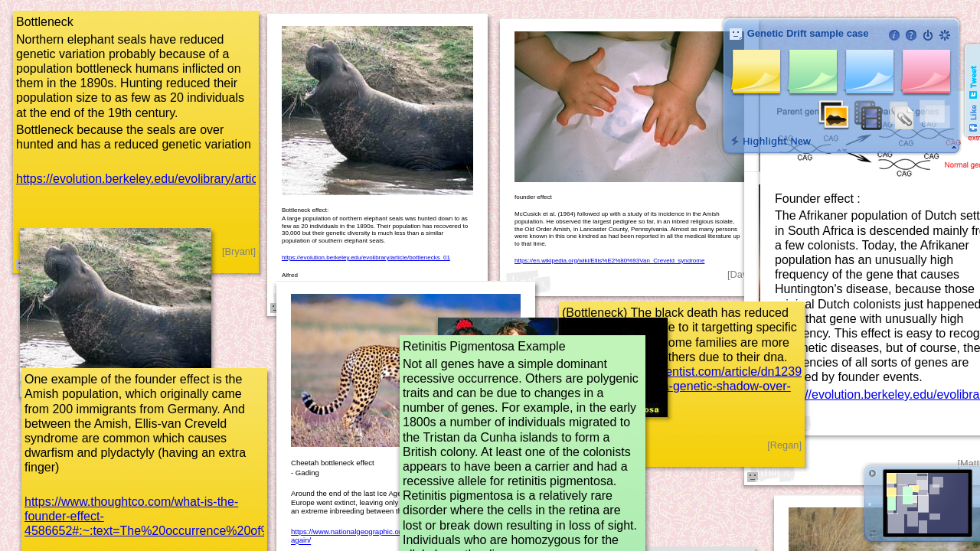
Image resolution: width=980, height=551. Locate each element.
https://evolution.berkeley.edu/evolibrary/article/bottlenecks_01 (185, 179)
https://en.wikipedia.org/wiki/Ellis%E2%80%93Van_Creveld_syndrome (609, 261)
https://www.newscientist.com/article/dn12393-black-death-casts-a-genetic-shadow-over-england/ (687, 386)
